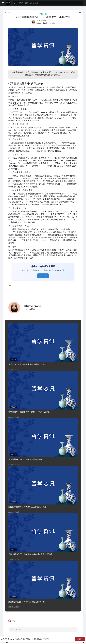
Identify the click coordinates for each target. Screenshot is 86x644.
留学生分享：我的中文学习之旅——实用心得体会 (29, 412)
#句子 (11, 286)
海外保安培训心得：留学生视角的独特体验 (26, 602)
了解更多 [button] (46, 639)
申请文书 (43, 14)
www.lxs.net (46, 100)
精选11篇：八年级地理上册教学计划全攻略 (27, 364)
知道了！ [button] (80, 639)
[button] (48, 3)
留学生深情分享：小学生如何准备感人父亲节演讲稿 (30, 554)
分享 (8, 12)
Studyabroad (41, 21)
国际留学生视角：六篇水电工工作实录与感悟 (27, 507)
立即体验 (43, 276)
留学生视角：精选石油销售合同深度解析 (26, 459)
